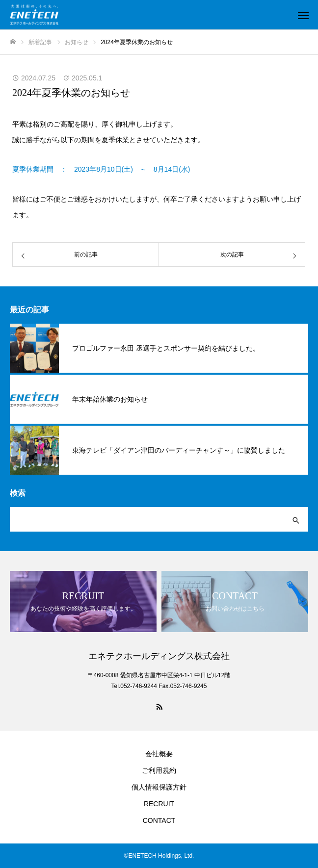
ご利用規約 (159, 770)
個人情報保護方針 (159, 787)
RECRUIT (159, 804)
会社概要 (159, 754)
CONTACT (159, 820)
